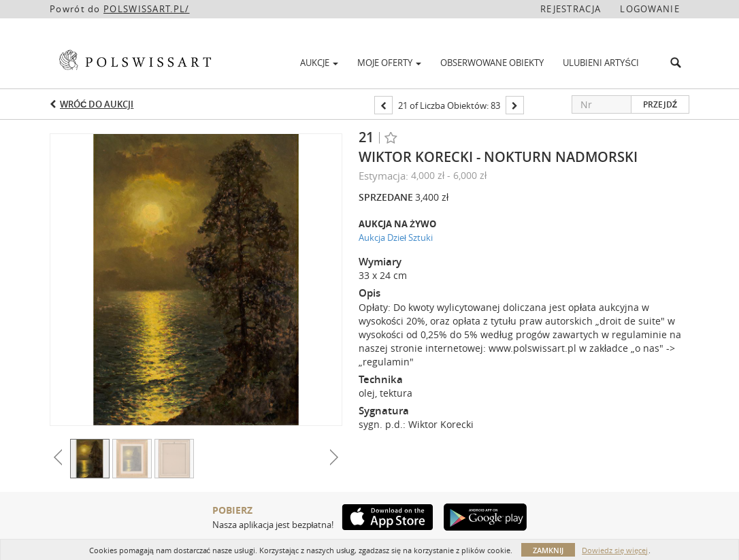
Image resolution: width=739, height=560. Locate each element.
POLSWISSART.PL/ (147, 9)
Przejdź (660, 104)
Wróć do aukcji (97, 104)
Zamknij (548, 550)
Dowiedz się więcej (615, 550)
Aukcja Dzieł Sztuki (396, 237)
